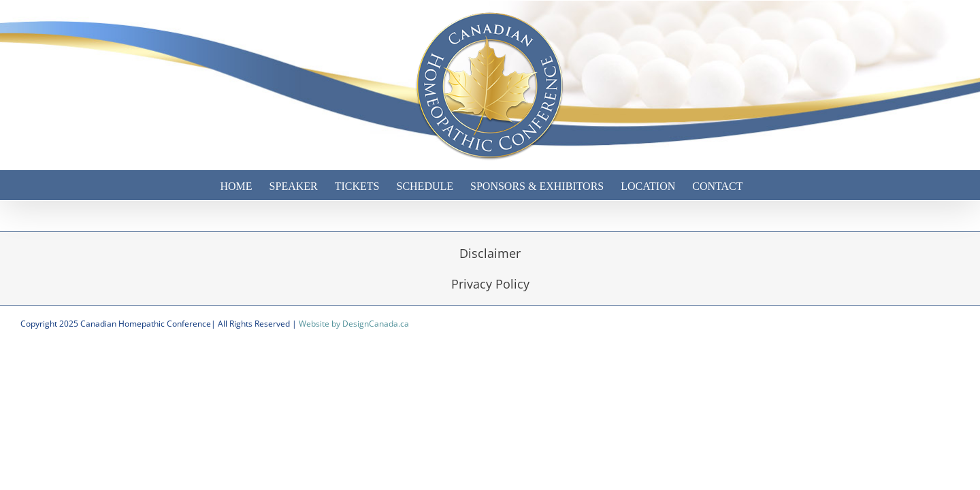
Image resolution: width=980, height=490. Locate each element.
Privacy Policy (490, 284)
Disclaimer (490, 253)
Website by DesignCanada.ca (354, 324)
